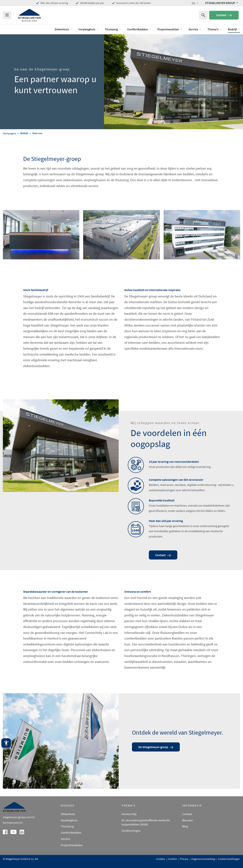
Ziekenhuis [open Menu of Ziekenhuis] (64, 29)
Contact (224, 15)
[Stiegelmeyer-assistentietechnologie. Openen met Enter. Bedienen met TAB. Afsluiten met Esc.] (6, 743)
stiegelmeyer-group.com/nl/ (19, 817)
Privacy (185, 859)
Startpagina (9, 133)
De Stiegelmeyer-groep (156, 747)
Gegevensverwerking (203, 859)
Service (65, 839)
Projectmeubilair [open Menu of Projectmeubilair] (170, 29)
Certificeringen (131, 831)
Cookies (161, 859)
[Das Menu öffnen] (7, 15)
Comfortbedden (71, 833)
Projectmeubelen (72, 845)
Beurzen (188, 820)
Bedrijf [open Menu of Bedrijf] (234, 29)
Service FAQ (129, 814)
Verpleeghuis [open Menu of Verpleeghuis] (89, 29)
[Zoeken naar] (203, 15)
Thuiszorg (67, 826)
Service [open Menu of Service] (195, 29)
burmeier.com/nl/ (13, 823)
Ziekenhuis (68, 814)
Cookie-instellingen (229, 859)
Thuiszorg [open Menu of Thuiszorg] (113, 29)
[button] (195, 3)
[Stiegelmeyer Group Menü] (221, 3)
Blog (185, 826)
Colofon (173, 859)
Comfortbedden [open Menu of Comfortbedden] (139, 29)
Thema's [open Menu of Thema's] (215, 29)
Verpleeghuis (69, 820)
